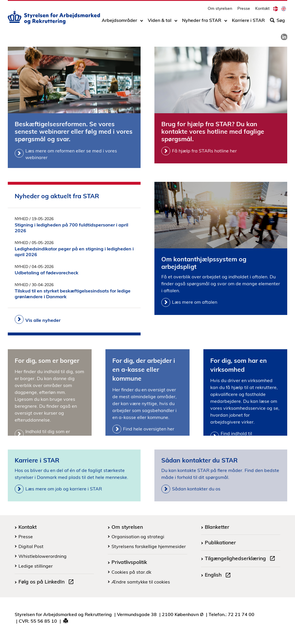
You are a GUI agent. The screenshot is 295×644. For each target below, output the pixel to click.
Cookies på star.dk (131, 572)
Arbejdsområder (119, 22)
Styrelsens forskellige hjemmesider (149, 546)
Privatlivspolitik (129, 562)
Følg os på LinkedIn (47, 582)
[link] (284, 37)
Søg (277, 22)
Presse (244, 10)
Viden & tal (160, 22)
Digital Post (31, 546)
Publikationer (220, 542)
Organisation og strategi (138, 537)
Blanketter (217, 527)
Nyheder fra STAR (202, 22)
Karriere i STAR (248, 22)
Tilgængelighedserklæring (241, 559)
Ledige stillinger (36, 566)
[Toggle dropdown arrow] (142, 22)
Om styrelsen (220, 10)
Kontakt (262, 10)
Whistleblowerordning (42, 556)
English (219, 575)
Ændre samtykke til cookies (141, 582)
